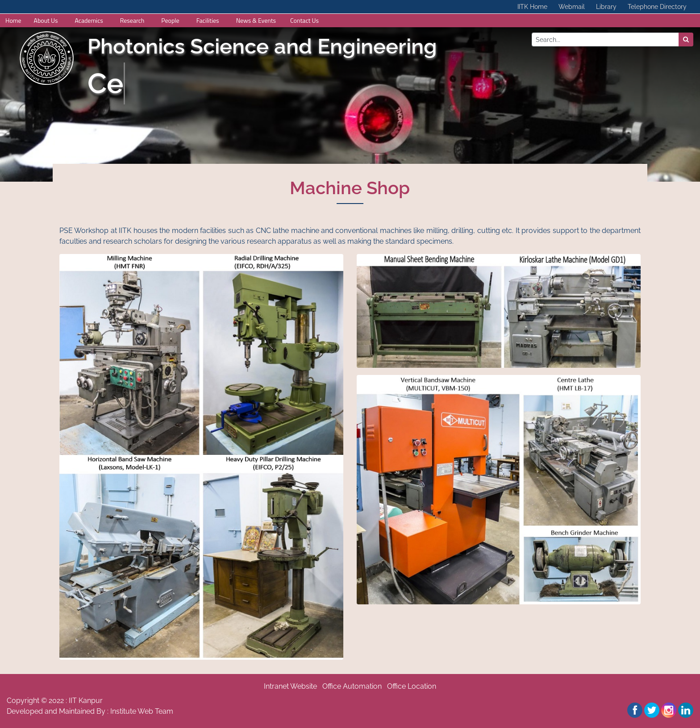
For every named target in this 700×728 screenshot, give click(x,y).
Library (606, 7)
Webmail (572, 7)
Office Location (412, 686)
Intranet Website (290, 686)
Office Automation (352, 686)
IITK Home (532, 7)
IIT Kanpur (86, 701)
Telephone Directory (657, 7)
